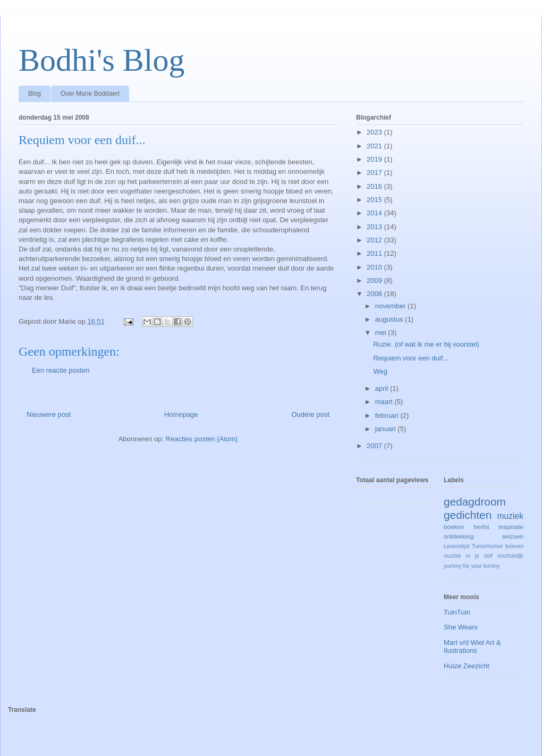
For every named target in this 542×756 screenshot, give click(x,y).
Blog (35, 94)
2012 (375, 240)
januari (387, 429)
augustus (390, 319)
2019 (375, 159)
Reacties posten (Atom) (202, 439)
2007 (375, 446)
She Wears (461, 627)
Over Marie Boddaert (90, 94)
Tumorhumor (488, 546)
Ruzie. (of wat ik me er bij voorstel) (426, 344)
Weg (380, 371)
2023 (375, 132)
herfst (481, 527)
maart (385, 402)
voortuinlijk (510, 556)
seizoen (513, 536)
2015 (375, 200)
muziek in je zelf (468, 556)
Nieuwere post (49, 414)
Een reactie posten (61, 370)
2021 (375, 146)
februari (388, 415)
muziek (510, 516)
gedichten (468, 515)
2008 (375, 294)
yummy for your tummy (472, 566)
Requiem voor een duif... (411, 358)
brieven (514, 546)
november (391, 306)
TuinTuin (457, 612)
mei (382, 333)
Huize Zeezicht (467, 666)
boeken (454, 527)
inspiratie (511, 527)
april (383, 388)
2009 (375, 280)
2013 (375, 227)
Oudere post (310, 414)
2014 (375, 213)
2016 (375, 186)
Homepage (181, 414)
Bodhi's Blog (102, 60)
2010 (375, 267)
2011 (375, 253)
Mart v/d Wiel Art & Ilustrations (472, 647)
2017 (375, 173)
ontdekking (459, 536)
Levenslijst (457, 546)
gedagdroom (475, 502)
